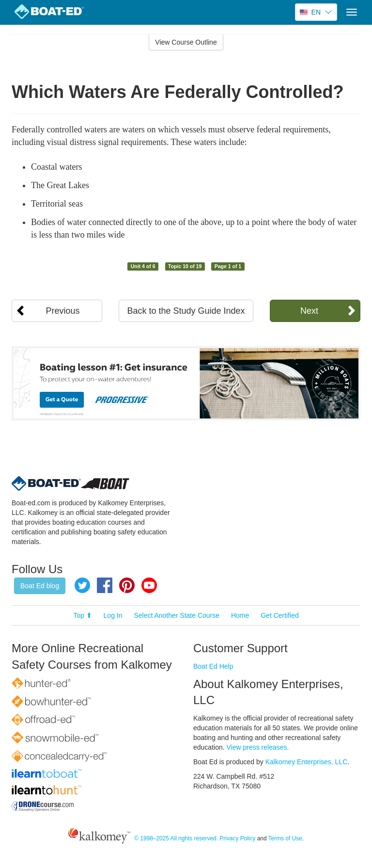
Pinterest (127, 585)
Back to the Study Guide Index (186, 311)
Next (309, 311)
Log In (113, 615)
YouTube (149, 585)
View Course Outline (186, 42)
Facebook (105, 585)
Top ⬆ (82, 615)
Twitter (82, 585)
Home (240, 615)
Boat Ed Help (213, 666)
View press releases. (258, 747)
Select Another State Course (177, 615)
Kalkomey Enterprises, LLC (307, 762)
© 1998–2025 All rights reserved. (176, 838)
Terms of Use (285, 838)
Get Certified (280, 615)
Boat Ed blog (40, 586)
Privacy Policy (237, 838)
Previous (63, 311)
